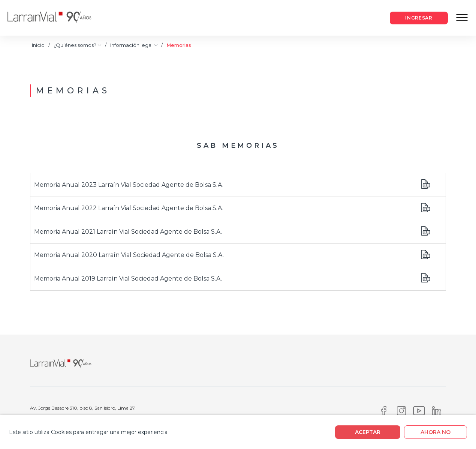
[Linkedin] (437, 413)
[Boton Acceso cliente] (419, 18)
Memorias (179, 45)
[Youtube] (419, 413)
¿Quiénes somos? (77, 45)
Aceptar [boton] (368, 432)
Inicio (38, 45)
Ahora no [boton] (436, 432)
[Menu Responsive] (462, 18)
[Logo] (55, 18)
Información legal (134, 45)
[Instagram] (401, 413)
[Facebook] (384, 413)
